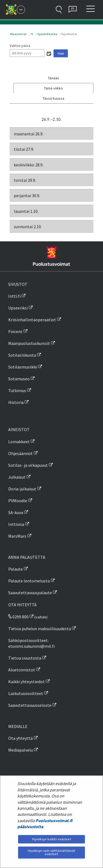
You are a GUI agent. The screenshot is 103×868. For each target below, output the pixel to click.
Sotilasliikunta (22, 355)
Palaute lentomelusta (29, 581)
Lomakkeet (19, 442)
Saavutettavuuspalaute (30, 593)
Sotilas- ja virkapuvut (28, 465)
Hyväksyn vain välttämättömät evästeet (51, 852)
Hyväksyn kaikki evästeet (52, 839)
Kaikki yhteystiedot (27, 682)
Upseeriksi (18, 308)
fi (32, 34)
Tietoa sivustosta (25, 658)
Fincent (15, 331)
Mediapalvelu (21, 750)
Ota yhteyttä (20, 738)
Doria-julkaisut (22, 489)
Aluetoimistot (22, 670)
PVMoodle (18, 501)
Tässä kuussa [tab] (53, 98)
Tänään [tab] (53, 78)
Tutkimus (17, 390)
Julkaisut (17, 477)
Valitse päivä (20, 46)
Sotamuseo (19, 379)
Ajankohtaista (47, 34)
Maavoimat (18, 34)
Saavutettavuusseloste (30, 705)
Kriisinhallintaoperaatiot (32, 320)
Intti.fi (14, 296)
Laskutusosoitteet (26, 693)
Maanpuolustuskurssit (29, 343)
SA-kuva (16, 512)
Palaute (16, 569)
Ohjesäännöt (20, 453)
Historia (16, 402)
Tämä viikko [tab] (53, 88)
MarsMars (17, 536)
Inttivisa (16, 524)
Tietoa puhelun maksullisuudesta (40, 629)
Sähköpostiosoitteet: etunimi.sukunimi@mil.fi (31, 643)
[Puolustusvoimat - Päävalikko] (21, 10)
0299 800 (18, 617)
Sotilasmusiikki (23, 367)
